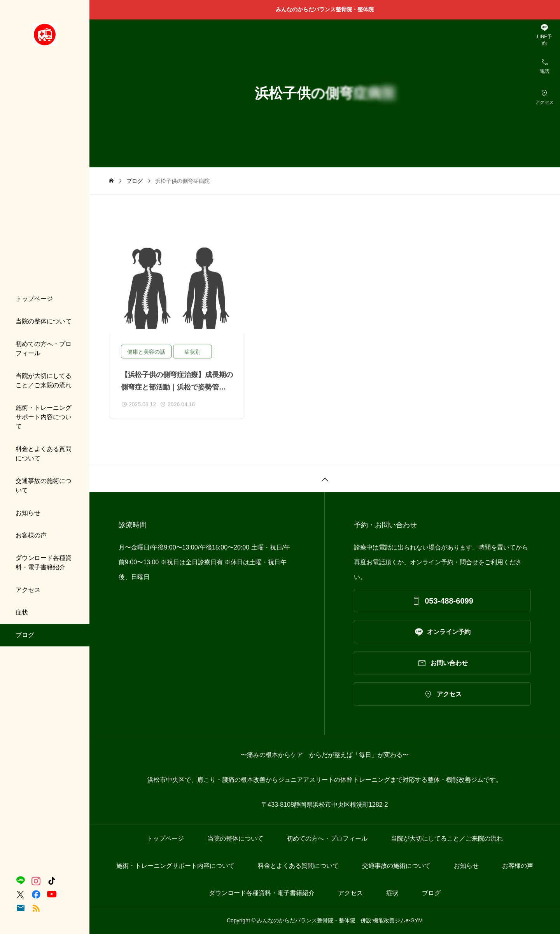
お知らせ (28, 513)
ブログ (25, 635)
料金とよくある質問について (44, 454)
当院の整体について (44, 321)
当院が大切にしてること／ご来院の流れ (44, 380)
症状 (22, 612)
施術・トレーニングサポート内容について (44, 417)
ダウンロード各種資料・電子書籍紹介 (44, 563)
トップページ (34, 299)
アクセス (28, 590)
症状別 (192, 358)
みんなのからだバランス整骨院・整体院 (327, 9)
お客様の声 (31, 535)
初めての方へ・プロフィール (44, 348)
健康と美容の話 (146, 358)
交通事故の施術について (44, 485)
